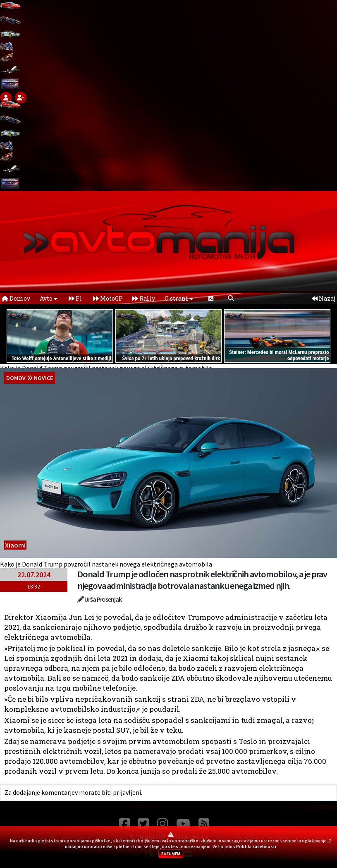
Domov (16, 298)
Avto (49, 298)
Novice (43, 378)
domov (16, 378)
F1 (75, 298)
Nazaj (324, 298)
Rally (144, 298)
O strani (179, 298)
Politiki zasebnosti (256, 846)
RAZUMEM (171, 854)
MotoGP (108, 298)
